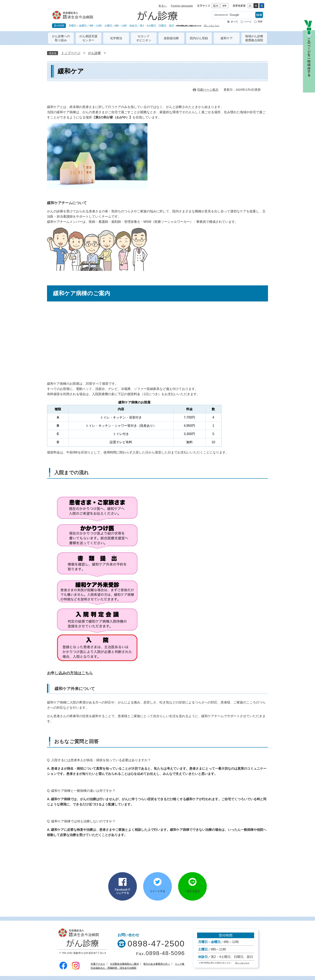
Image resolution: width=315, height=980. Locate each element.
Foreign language (182, 6)
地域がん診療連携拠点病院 (254, 38)
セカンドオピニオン (144, 38)
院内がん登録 (199, 38)
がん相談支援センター (88, 38)
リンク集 (180, 964)
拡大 (216, 6)
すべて (234, 22)
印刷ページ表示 (208, 90)
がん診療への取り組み (61, 38)
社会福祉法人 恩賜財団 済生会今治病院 (114, 968)
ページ (248, 22)
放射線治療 (171, 38)
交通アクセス (98, 964)
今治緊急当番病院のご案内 (124, 964)
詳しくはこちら (212, 26)
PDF (260, 22)
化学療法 (116, 38)
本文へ (163, 6)
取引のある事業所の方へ (157, 964)
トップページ (71, 53)
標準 (225, 6)
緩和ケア (227, 38)
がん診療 (94, 53)
